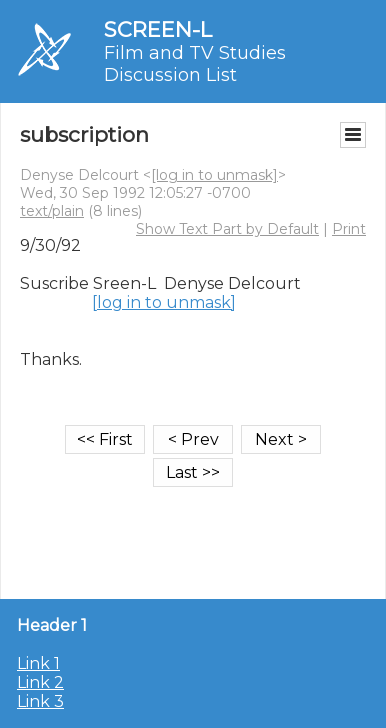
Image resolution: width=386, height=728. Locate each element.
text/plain (52, 211)
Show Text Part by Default (227, 229)
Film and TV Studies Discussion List (195, 64)
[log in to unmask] (214, 175)
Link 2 (40, 682)
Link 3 (40, 701)
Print (349, 229)
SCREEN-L (158, 29)
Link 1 (38, 663)
